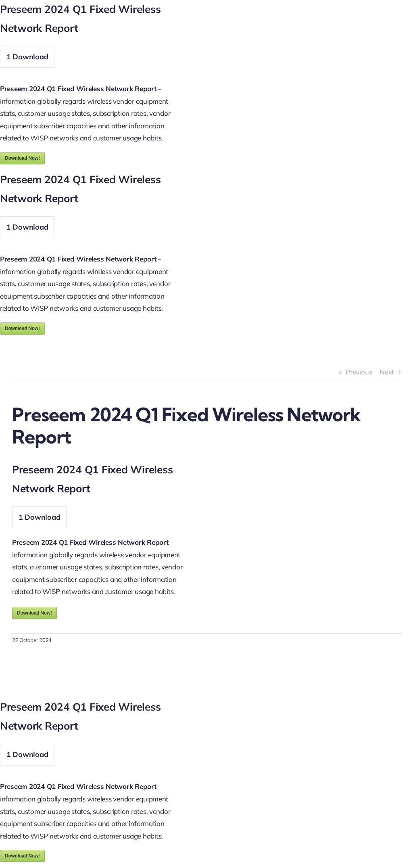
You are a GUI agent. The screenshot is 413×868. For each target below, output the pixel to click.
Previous (359, 372)
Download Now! (22, 158)
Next (387, 372)
